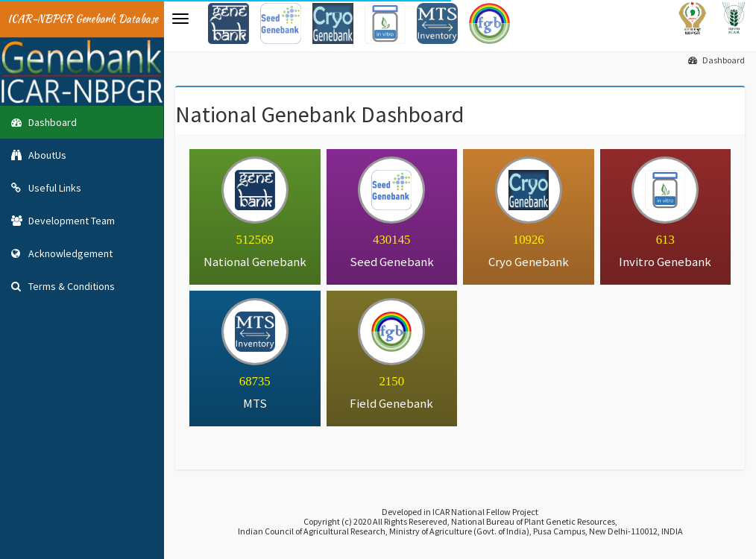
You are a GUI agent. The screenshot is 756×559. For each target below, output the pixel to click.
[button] (180, 19)
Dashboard (716, 60)
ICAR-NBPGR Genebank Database (83, 19)
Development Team (63, 221)
